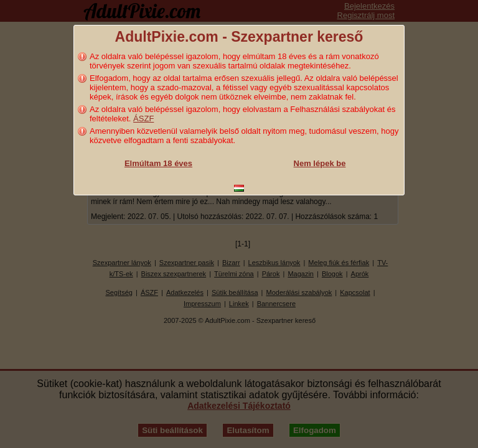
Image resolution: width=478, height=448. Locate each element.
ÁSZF (143, 119)
